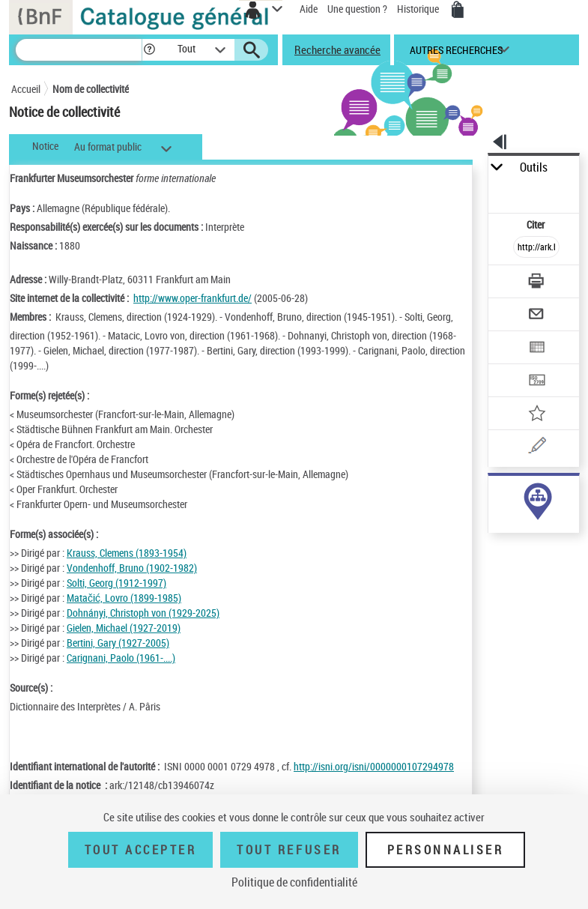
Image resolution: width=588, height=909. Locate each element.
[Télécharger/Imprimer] (536, 283)
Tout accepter (141, 850)
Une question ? (357, 9)
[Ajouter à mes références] (536, 415)
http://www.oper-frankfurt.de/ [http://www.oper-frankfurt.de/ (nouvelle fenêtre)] (193, 298)
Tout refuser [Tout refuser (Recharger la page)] (289, 850)
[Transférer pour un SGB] (536, 382)
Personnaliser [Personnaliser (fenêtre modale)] (446, 850)
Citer (537, 224)
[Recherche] (79, 50)
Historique (419, 9)
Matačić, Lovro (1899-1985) (124, 598)
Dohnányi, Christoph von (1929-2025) (143, 613)
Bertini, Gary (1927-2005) (118, 643)
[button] (149, 50)
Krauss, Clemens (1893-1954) (127, 553)
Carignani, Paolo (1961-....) (121, 658)
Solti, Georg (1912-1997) (116, 583)
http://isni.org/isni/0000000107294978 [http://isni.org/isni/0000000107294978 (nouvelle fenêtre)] (374, 766)
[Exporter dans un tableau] (536, 349)
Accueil (26, 89)
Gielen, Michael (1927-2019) (124, 628)
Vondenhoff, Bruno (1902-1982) (132, 568)
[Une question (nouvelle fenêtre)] (536, 448)
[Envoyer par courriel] (536, 316)
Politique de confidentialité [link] (294, 882)
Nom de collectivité (91, 89)
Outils (534, 167)
